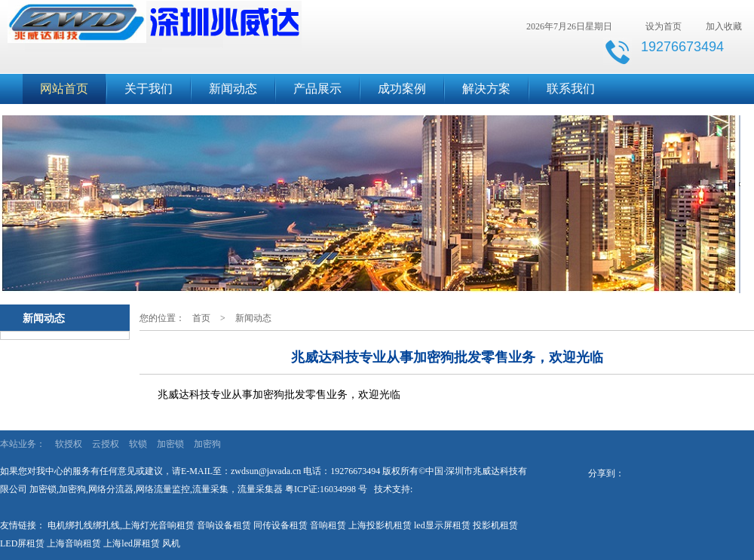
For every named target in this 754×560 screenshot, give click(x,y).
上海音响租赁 (74, 543)
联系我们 (571, 89)
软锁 (138, 444)
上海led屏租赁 (132, 543)
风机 (171, 543)
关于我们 (149, 89)
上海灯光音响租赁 (158, 525)
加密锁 (170, 444)
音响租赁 (328, 525)
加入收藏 (724, 26)
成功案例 (402, 89)
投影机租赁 (495, 525)
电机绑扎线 (70, 525)
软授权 (69, 444)
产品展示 (317, 89)
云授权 (106, 444)
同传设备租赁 (280, 525)
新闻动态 (233, 89)
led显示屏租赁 (442, 525)
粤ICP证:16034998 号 (326, 489)
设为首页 (664, 26)
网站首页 (64, 89)
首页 (201, 318)
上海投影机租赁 (380, 525)
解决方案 (486, 89)
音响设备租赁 (224, 525)
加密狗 (207, 444)
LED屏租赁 (22, 543)
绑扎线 (106, 525)
